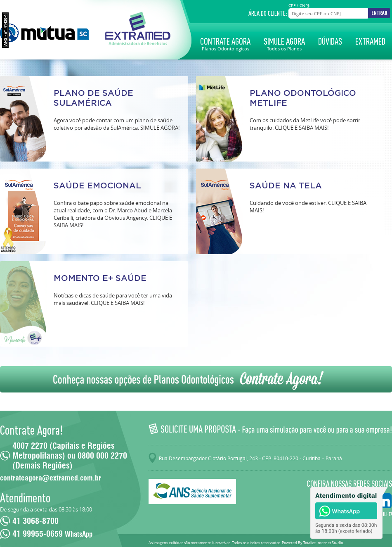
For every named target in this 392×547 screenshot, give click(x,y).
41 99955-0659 (52, 534)
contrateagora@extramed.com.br (51, 478)
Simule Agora (284, 43)
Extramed (370, 41)
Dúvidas (330, 41)
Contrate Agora (225, 43)
